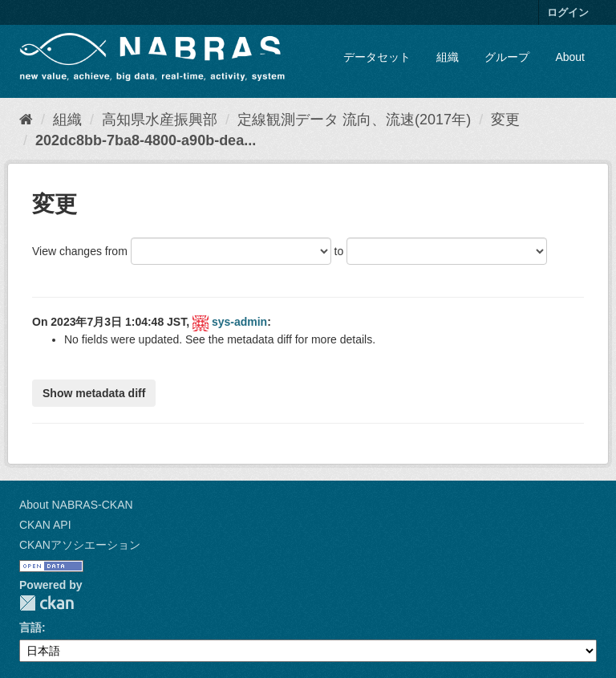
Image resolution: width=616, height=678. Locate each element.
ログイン (568, 12)
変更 (505, 120)
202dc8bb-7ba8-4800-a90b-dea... (146, 140)
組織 (448, 57)
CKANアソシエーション (80, 545)
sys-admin (239, 322)
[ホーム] (26, 120)
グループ (507, 57)
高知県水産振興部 (160, 120)
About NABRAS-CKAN (76, 505)
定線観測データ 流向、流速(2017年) (354, 120)
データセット (377, 57)
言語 (30, 627)
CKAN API (45, 525)
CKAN (47, 603)
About (570, 57)
